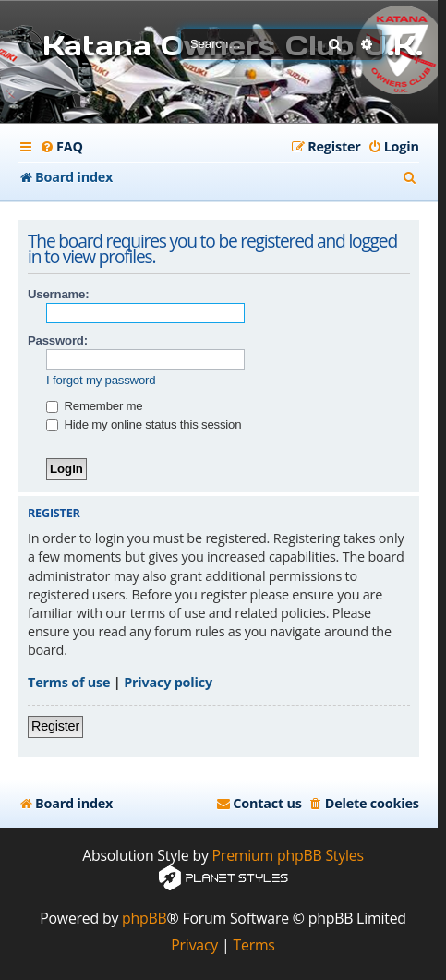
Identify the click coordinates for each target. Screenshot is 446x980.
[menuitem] (61, 147)
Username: (58, 294)
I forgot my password (101, 380)
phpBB (145, 919)
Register (55, 726)
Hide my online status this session (144, 424)
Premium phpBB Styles (288, 856)
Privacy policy (168, 682)
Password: (58, 340)
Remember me (94, 406)
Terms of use (69, 682)
